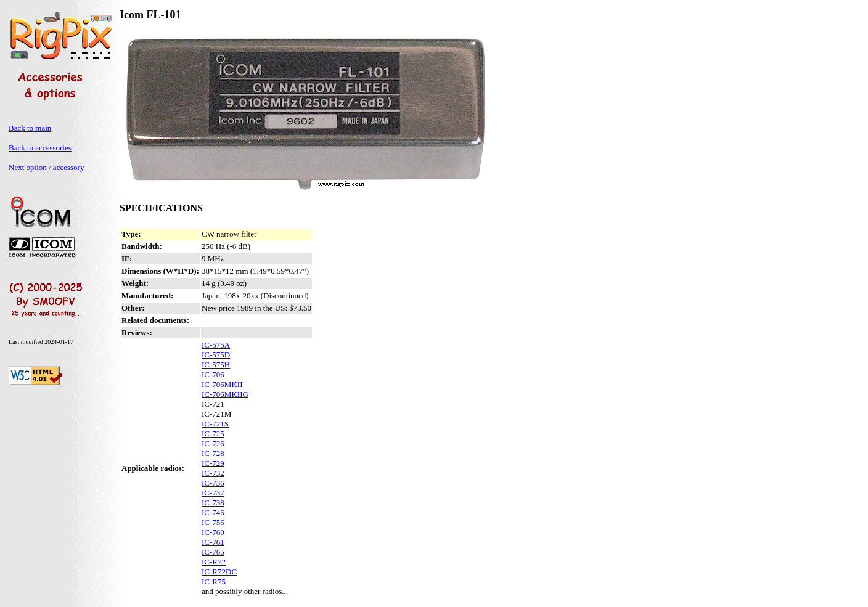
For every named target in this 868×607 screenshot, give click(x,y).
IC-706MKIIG (225, 394)
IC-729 (213, 463)
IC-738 (213, 503)
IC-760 (213, 532)
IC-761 (213, 542)
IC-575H (216, 365)
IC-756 (213, 522)
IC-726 (213, 443)
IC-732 (213, 473)
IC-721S (215, 424)
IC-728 (213, 453)
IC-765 (213, 552)
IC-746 (213, 512)
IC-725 (213, 434)
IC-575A (216, 345)
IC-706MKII (222, 384)
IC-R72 (214, 562)
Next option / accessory (46, 167)
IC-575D (216, 355)
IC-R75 (214, 581)
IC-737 (213, 493)
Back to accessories (40, 148)
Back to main (30, 128)
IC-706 (213, 374)
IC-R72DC (219, 572)
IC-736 (213, 483)
